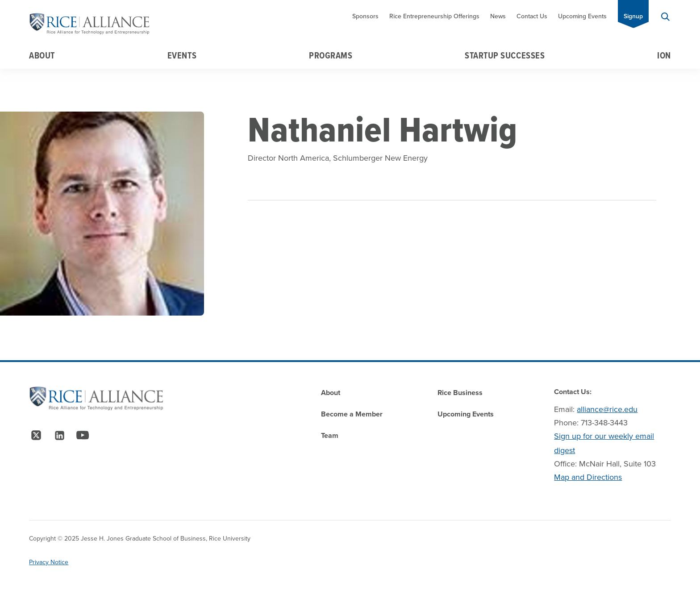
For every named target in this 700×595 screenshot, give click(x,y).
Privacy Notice (49, 562)
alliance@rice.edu (607, 409)
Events (182, 55)
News (498, 16)
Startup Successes (505, 55)
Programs (331, 55)
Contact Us (532, 16)
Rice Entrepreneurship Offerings (434, 16)
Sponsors (365, 16)
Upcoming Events (582, 16)
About (42, 55)
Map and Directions (588, 477)
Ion (664, 55)
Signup (633, 16)
